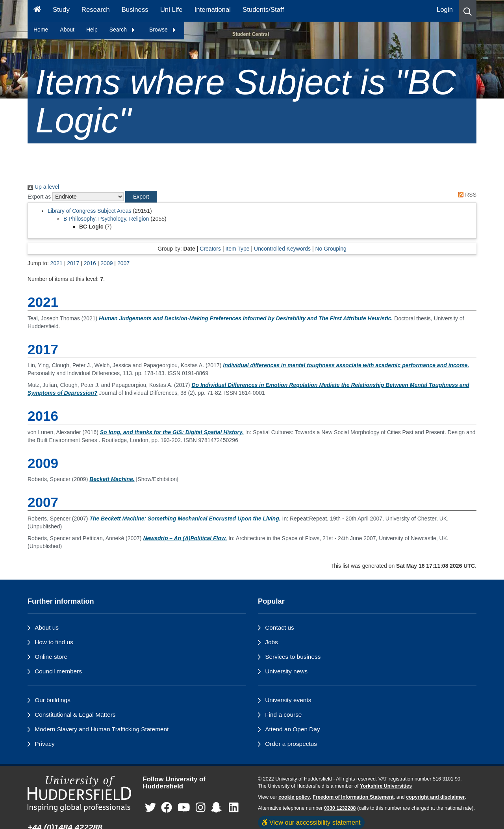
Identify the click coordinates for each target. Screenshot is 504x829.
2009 (107, 263)
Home (41, 30)
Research (96, 10)
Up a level (43, 187)
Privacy (44, 744)
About (67, 30)
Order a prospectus (291, 744)
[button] (468, 11)
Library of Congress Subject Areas (89, 211)
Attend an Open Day (292, 729)
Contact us (280, 627)
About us (47, 627)
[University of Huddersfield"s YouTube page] (184, 808)
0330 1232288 (340, 808)
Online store (51, 657)
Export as (39, 197)
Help (92, 30)
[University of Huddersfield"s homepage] (79, 794)
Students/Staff (263, 10)
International (213, 10)
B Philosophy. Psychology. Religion (106, 219)
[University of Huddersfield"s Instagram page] (201, 808)
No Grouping (331, 249)
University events (288, 700)
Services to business (293, 657)
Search (122, 30)
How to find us (54, 642)
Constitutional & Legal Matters (75, 715)
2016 (90, 263)
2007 (123, 263)
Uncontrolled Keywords (282, 249)
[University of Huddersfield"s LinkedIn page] (234, 808)
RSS (466, 195)
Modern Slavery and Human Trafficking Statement (102, 729)
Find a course (283, 715)
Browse (163, 30)
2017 (73, 263)
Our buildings (53, 700)
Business (135, 10)
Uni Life (171, 10)
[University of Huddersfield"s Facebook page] (167, 808)
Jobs (271, 642)
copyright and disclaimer (435, 797)
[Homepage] (37, 11)
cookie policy (294, 797)
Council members (58, 671)
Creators (210, 249)
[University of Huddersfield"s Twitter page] (150, 808)
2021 (57, 263)
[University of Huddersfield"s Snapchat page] (218, 808)
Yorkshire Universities (386, 786)
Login (445, 10)
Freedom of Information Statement (353, 797)
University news (286, 671)
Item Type (237, 249)
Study (61, 10)
